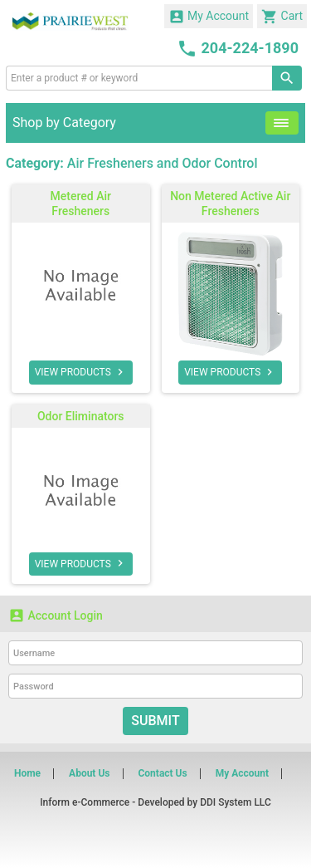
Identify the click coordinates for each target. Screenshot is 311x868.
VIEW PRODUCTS (81, 372)
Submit (155, 721)
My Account (209, 17)
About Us (89, 773)
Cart (282, 17)
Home (27, 773)
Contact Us (162, 773)
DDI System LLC (236, 802)
